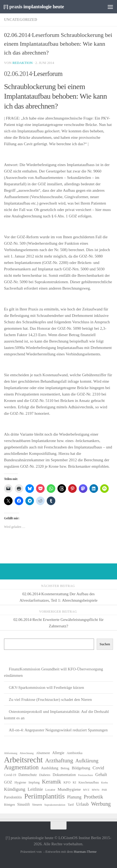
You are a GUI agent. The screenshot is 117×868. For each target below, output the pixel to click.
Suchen (105, 644)
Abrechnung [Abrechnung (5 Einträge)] (27, 753)
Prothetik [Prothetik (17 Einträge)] (93, 797)
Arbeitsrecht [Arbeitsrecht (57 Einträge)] (23, 760)
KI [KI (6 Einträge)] (74, 782)
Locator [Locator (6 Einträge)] (50, 790)
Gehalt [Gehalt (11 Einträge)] (101, 775)
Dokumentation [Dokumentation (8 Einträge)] (64, 775)
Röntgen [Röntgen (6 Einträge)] (9, 805)
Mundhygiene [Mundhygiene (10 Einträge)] (69, 789)
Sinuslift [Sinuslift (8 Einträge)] (23, 804)
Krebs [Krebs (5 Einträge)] (104, 783)
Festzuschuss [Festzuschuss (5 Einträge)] (85, 775)
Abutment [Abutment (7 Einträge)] (43, 753)
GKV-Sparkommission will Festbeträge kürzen (46, 688)
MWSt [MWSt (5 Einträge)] (96, 790)
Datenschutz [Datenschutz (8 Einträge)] (28, 775)
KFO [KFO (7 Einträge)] (67, 782)
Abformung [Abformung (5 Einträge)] (11, 753)
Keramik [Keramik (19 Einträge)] (52, 782)
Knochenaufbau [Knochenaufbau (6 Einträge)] (89, 782)
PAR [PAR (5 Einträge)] (104, 790)
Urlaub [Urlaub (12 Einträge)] (82, 804)
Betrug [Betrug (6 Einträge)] (65, 768)
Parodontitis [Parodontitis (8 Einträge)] (13, 797)
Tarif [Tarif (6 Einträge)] (71, 805)
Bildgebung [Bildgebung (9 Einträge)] (81, 768)
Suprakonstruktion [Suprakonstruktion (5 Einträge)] (55, 805)
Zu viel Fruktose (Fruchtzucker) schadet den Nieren (50, 700)
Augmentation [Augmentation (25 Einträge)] (21, 767)
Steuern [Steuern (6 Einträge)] (37, 805)
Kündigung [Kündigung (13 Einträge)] (15, 789)
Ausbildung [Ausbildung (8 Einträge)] (50, 768)
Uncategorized (21, 20)
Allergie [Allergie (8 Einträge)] (58, 753)
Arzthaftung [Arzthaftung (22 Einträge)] (59, 761)
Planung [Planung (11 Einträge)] (74, 797)
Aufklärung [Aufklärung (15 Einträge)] (87, 761)
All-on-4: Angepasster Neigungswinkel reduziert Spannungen (58, 730)
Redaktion (22, 63)
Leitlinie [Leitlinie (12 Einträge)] (35, 789)
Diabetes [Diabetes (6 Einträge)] (45, 775)
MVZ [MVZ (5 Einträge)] (86, 790)
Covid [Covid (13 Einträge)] (98, 768)
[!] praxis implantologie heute (34, 7)
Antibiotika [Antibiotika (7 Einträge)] (74, 753)
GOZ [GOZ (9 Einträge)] (8, 782)
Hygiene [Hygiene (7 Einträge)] (20, 782)
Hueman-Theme (85, 852)
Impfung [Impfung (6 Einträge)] (34, 782)
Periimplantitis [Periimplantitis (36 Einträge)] (44, 796)
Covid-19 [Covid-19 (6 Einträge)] (10, 775)
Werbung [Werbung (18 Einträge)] (101, 804)
